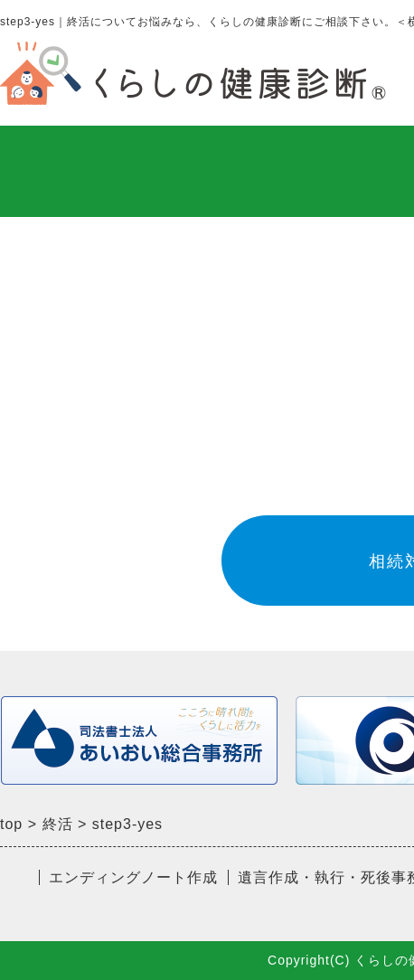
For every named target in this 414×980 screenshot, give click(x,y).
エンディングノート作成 (133, 877)
